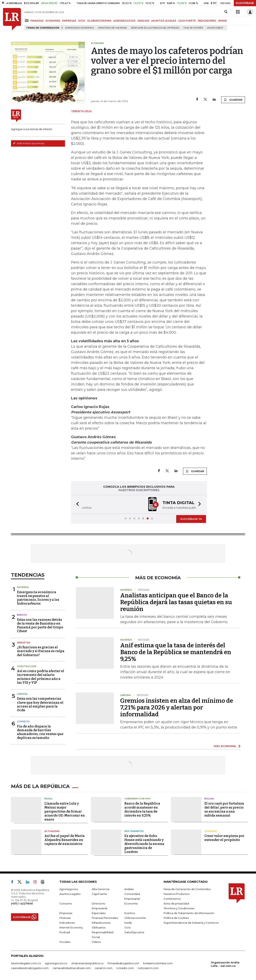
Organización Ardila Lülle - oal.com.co (225, 964)
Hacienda (23, 587)
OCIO (82, 21)
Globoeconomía (135, 918)
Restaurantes (134, 831)
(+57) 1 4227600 (22, 903)
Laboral (22, 694)
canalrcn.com (103, 968)
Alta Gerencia (101, 889)
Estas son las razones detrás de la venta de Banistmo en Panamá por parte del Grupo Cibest (40, 625)
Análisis (129, 889)
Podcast (65, 932)
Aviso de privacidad (176, 903)
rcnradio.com (125, 968)
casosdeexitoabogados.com (30, 968)
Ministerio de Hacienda (112, 28)
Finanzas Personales (105, 918)
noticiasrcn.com (148, 968)
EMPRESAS (69, 21)
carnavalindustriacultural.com (72, 968)
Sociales (65, 942)
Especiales (99, 913)
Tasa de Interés (193, 28)
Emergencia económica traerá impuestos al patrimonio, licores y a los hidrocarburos (38, 598)
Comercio (23, 721)
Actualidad (52, 831)
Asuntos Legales (70, 894)
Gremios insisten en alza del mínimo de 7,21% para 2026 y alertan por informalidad (177, 707)
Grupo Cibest (215, 28)
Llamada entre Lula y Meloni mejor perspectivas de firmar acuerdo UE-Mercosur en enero (65, 811)
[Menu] (27, 20)
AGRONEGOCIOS (124, 21)
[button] (76, 504)
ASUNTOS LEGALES (164, 21)
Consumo (211, 831)
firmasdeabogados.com (123, 963)
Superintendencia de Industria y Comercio (191, 923)
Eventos (130, 913)
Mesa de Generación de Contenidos (187, 889)
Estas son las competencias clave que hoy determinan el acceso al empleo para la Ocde (40, 704)
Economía (131, 903)
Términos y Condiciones (179, 908)
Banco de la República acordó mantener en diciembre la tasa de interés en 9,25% (142, 809)
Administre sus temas (29, 143)
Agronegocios (69, 889)
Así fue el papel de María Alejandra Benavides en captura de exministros (64, 840)
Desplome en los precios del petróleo (155, 28)
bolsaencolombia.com (158, 963)
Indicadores (67, 923)
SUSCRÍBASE (245, 3)
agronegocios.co (56, 963)
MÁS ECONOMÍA (225, 746)
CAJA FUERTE (187, 21)
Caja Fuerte (99, 894)
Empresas (66, 913)
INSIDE (223, 21)
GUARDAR (233, 100)
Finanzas (65, 918)
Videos (96, 942)
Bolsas (209, 799)
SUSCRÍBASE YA (191, 519)
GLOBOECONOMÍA (99, 21)
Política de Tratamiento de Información (189, 913)
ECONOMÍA (53, 21)
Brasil (48, 799)
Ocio (128, 927)
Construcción (27, 666)
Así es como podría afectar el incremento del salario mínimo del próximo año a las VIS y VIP (41, 677)
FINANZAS (37, 21)
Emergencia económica (80, 28)
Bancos (22, 615)
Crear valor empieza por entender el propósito (224, 838)
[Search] (226, 12)
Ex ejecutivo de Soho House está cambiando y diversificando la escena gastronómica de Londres (144, 844)
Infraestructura (101, 923)
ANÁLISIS (143, 21)
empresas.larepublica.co (87, 963)
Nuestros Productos (176, 894)
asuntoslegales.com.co (26, 963)
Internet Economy (71, 927)
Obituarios (99, 927)
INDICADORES (207, 21)
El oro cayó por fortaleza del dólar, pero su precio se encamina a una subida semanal (224, 809)
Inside (128, 923)
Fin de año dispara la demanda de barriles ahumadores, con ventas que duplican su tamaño (40, 732)
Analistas (24, 643)
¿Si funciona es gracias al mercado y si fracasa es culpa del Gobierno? (41, 651)
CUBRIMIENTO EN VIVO (138, 799)
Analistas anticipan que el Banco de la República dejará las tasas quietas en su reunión (176, 602)
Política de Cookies (176, 918)
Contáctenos (172, 899)
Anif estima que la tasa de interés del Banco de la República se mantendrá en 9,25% (176, 652)
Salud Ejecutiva (134, 932)
